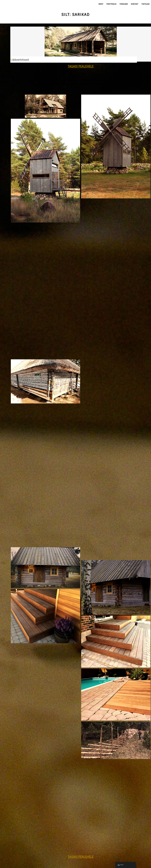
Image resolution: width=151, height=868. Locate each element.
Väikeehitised (20, 60)
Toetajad (145, 4)
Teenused (124, 4)
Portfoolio (111, 4)
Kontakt (135, 4)
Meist (101, 4)
